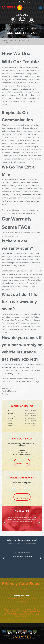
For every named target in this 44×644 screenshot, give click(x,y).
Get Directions (22, 464)
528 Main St (19, 29)
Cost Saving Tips (8, 388)
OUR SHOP (28, 40)
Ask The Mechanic (9, 391)
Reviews (5, 394)
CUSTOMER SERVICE (11, 42)
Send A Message (22, 498)
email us (32, 213)
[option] (22, 518)
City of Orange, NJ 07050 (31, 30)
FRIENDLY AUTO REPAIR (12, 40)
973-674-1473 (8, 29)
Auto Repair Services (22, 589)
